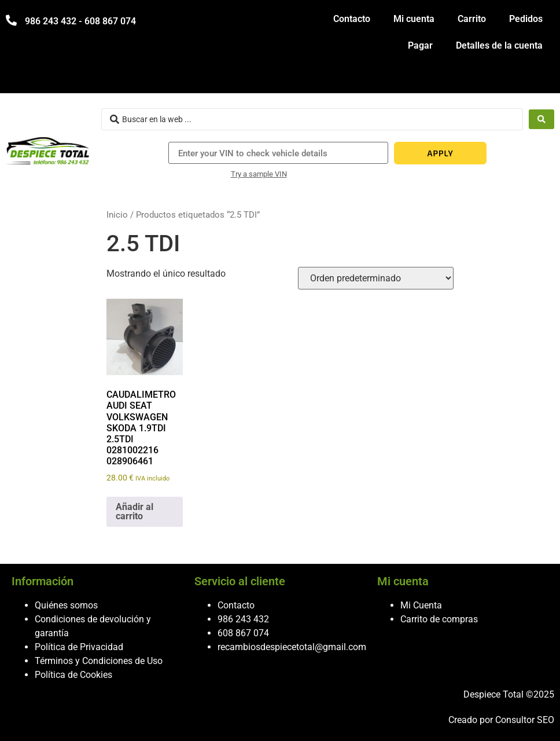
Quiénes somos (66, 605)
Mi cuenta (414, 19)
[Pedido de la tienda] (376, 278)
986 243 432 (243, 619)
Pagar (420, 45)
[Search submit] (541, 119)
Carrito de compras (439, 619)
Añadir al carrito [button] (135, 511)
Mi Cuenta (421, 605)
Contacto (352, 19)
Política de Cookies (73, 675)
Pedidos (526, 19)
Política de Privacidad (79, 647)
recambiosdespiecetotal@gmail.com (292, 647)
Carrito (472, 19)
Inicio (117, 215)
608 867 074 (243, 633)
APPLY (441, 153)
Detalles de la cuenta (499, 45)
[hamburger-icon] (541, 79)
